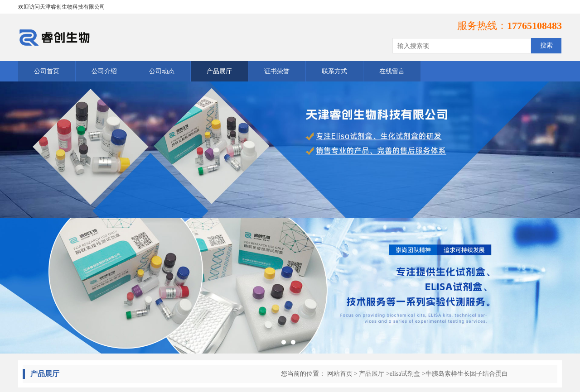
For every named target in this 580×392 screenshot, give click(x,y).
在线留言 (392, 71)
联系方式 (334, 71)
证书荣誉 (277, 71)
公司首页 (47, 71)
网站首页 (340, 374)
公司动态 (162, 71)
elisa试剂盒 (405, 374)
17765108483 (534, 26)
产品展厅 (219, 71)
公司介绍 (104, 71)
